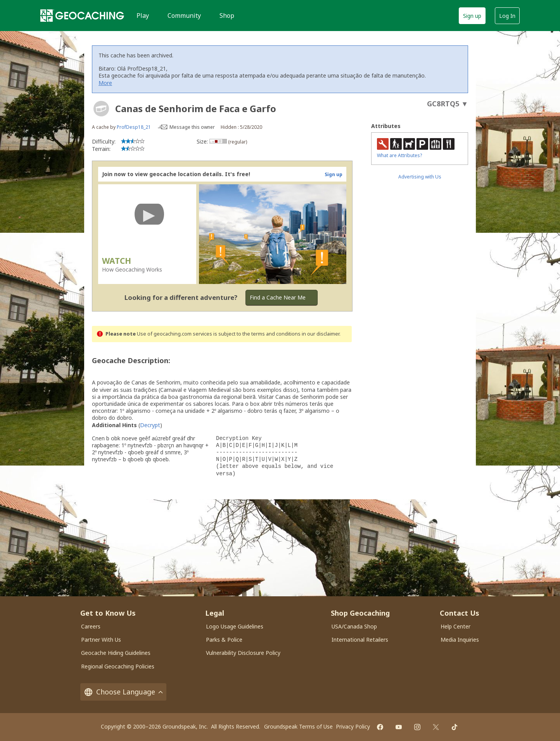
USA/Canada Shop (354, 626)
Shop (227, 16)
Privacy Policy (353, 726)
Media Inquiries (460, 640)
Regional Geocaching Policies (118, 666)
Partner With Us (101, 640)
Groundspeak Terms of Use (298, 726)
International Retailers (360, 640)
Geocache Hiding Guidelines (116, 653)
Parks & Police (224, 640)
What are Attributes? (399, 155)
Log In (507, 16)
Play (143, 16)
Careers (91, 626)
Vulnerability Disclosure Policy (243, 653)
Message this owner (192, 127)
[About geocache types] (101, 109)
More (105, 83)
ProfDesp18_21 (134, 127)
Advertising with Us (420, 177)
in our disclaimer (321, 334)
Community (184, 16)
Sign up (472, 16)
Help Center (455, 626)
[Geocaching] (82, 16)
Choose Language (123, 692)
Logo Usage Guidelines (235, 626)
